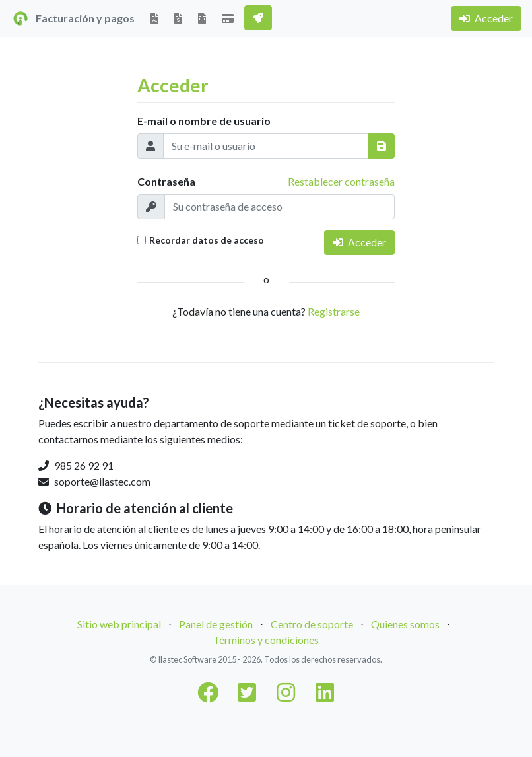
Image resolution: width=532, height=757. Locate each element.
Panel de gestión (216, 624)
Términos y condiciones (266, 640)
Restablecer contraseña (341, 181)
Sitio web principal (119, 624)
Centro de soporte (312, 624)
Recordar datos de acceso (207, 240)
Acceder (486, 18)
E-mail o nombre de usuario (204, 121)
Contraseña (166, 181)
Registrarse (334, 311)
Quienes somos (405, 624)
